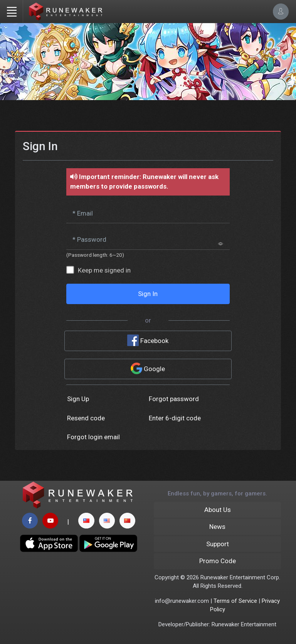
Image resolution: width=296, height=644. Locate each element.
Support (218, 544)
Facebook (148, 340)
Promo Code (218, 561)
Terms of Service (235, 601)
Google (148, 368)
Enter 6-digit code (175, 418)
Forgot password (174, 399)
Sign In (148, 294)
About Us (218, 510)
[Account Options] (281, 11)
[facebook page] (30, 521)
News (217, 527)
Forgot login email (93, 437)
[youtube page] (50, 521)
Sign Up (78, 399)
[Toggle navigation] (12, 12)
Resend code (86, 418)
